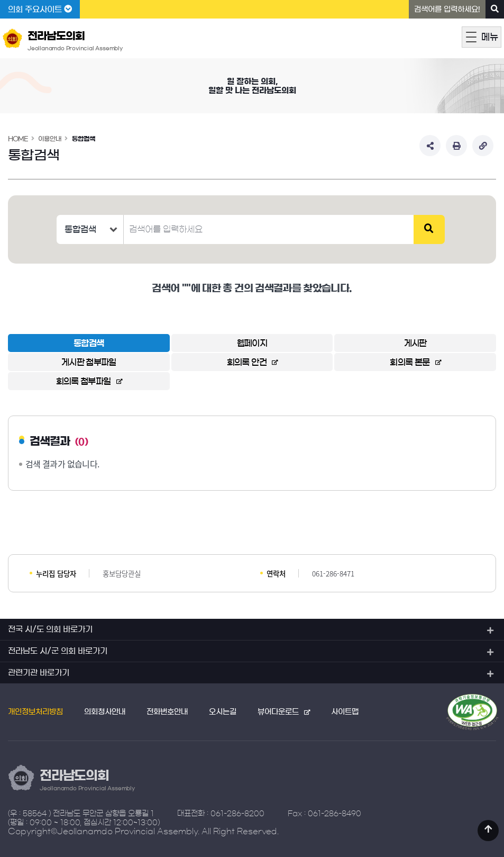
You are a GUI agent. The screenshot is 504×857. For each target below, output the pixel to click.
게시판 (415, 343)
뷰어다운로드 (278, 712)
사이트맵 (345, 712)
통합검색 (84, 139)
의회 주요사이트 (40, 9)
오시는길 (223, 712)
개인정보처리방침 (35, 712)
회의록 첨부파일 (84, 381)
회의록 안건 (247, 362)
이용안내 (50, 139)
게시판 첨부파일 (89, 362)
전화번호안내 (167, 712)
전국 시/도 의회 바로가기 (50, 629)
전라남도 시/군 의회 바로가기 (58, 651)
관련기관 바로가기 (39, 673)
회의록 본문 (410, 362)
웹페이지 (252, 343)
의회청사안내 (105, 712)
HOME (18, 139)
